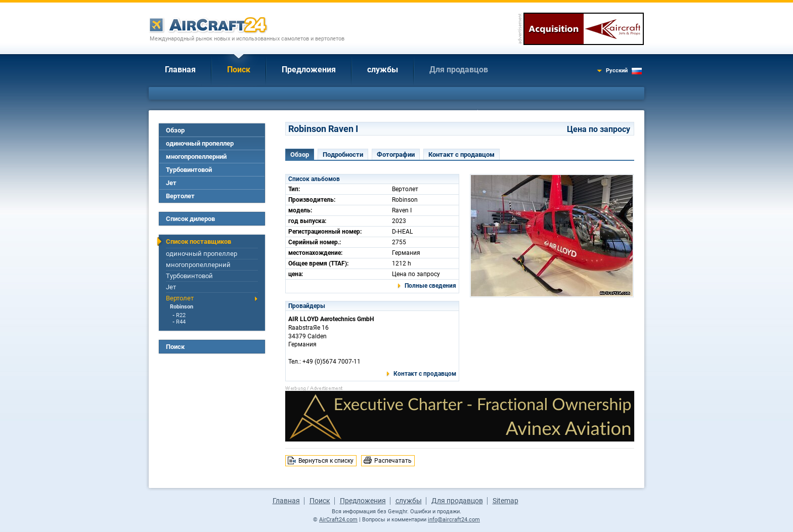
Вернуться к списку (326, 461)
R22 (181, 315)
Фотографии (396, 154)
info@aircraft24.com (454, 520)
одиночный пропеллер (200, 143)
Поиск (239, 70)
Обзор (175, 130)
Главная (180, 70)
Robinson (182, 307)
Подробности (343, 154)
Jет (171, 183)
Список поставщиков (199, 241)
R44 (181, 322)
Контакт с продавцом (461, 154)
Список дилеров (190, 219)
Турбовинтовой (189, 170)
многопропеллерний (196, 157)
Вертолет (180, 196)
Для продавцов (459, 70)
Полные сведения (430, 286)
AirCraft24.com (338, 520)
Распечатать (393, 461)
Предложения (309, 70)
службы (383, 70)
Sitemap (505, 501)
